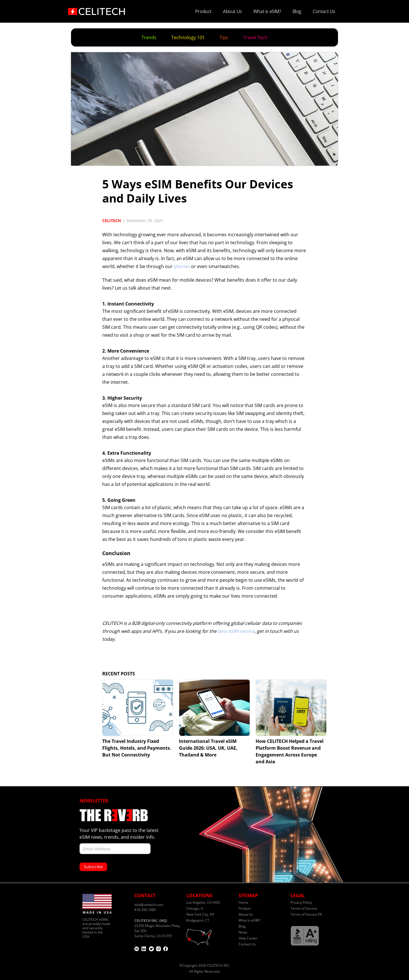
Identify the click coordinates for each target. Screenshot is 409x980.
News (243, 932)
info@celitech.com (149, 905)
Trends (149, 37)
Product (203, 11)
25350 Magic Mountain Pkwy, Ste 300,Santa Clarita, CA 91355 (157, 928)
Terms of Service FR (306, 914)
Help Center (248, 938)
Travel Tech (255, 37)
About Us (232, 11)
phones (182, 266)
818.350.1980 (145, 910)
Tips (224, 37)
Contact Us (324, 11)
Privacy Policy (301, 902)
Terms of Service (304, 908)
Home (243, 902)
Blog (297, 11)
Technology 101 (188, 37)
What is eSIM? (267, 11)
